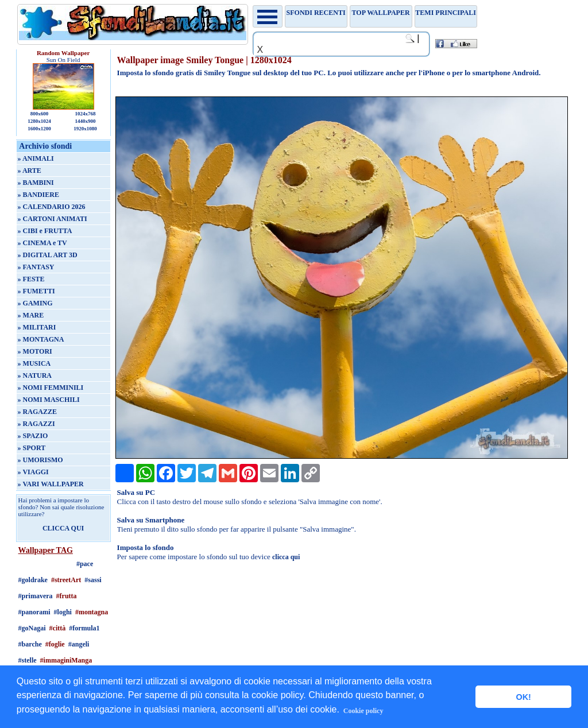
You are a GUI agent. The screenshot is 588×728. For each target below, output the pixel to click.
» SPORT (32, 448)
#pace (85, 564)
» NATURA (35, 375)
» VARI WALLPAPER (51, 484)
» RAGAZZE (37, 412)
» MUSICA (34, 363)
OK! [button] (523, 697)
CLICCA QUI (63, 528)
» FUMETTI (36, 291)
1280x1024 (39, 121)
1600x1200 (39, 129)
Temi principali (445, 13)
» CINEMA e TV (42, 243)
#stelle (28, 660)
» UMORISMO (40, 460)
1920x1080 (85, 129)
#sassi (93, 580)
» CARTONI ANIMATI (53, 219)
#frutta (67, 596)
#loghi (63, 612)
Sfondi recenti (316, 13)
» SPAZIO (33, 436)
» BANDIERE (38, 195)
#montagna (92, 612)
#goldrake (33, 580)
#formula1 (84, 628)
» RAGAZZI (36, 424)
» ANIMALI (36, 158)
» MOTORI (35, 351)
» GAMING (35, 303)
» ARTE (30, 171)
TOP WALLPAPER (381, 13)
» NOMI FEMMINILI (51, 388)
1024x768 (85, 114)
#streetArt (66, 580)
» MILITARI (37, 327)
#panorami (34, 612)
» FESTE (31, 279)
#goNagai (32, 628)
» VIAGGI (33, 472)
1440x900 (85, 121)
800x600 (40, 114)
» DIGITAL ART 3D (48, 255)
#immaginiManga (66, 660)
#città (58, 628)
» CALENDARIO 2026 (52, 207)
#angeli (79, 644)
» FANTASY (36, 267)
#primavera (36, 596)
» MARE (31, 315)
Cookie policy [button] (363, 711)
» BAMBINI (36, 183)
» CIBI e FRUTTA (45, 231)
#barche (30, 644)
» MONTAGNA (41, 339)
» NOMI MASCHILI (49, 400)
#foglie (55, 644)
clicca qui (286, 557)
